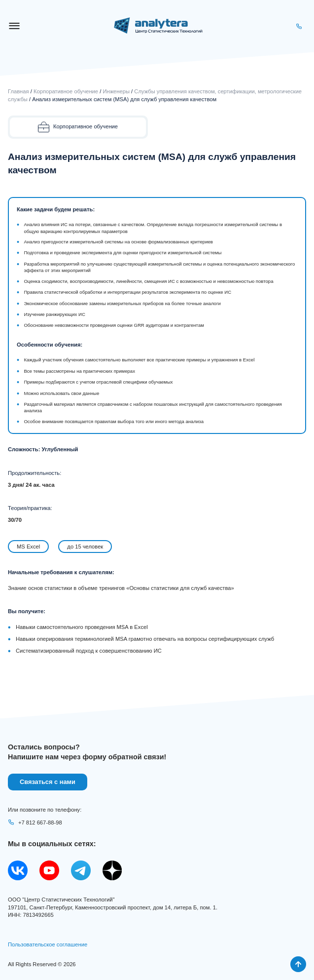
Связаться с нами (48, 782)
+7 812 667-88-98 (35, 823)
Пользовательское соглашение (48, 944)
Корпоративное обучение (66, 91)
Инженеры (116, 91)
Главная (18, 91)
